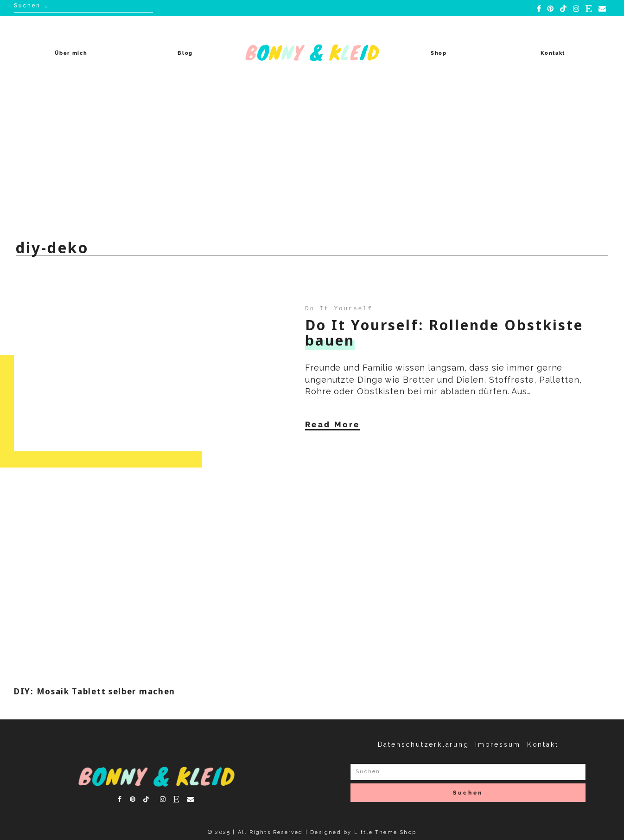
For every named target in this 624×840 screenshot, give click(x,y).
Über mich (71, 53)
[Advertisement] (312, 160)
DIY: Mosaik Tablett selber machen (95, 691)
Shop (439, 53)
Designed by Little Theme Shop (363, 832)
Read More (333, 424)
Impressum (498, 744)
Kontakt (553, 53)
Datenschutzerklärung (423, 744)
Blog (185, 53)
